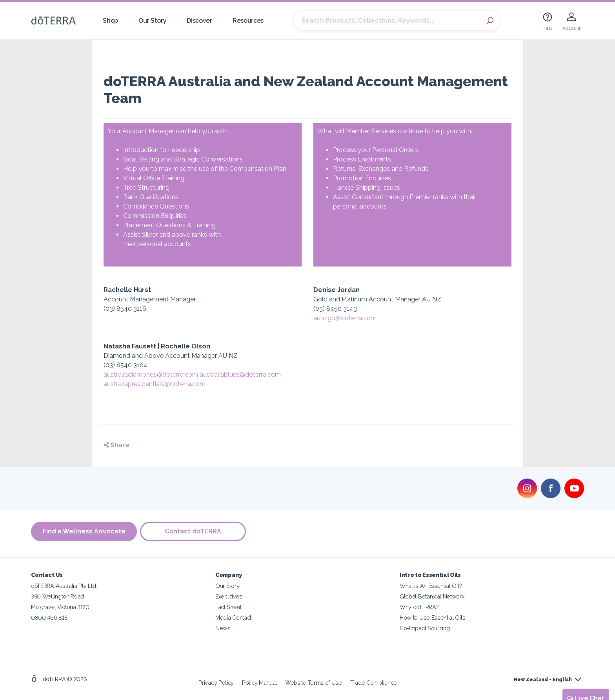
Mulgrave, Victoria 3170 (60, 607)
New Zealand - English (543, 679)
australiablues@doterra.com (240, 374)
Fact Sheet (228, 607)
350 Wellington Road (57, 596)
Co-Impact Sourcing (425, 628)
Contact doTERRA (194, 531)
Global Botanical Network (432, 596)
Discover (199, 21)
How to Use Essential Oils (432, 617)
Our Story (152, 21)
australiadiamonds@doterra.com (151, 374)
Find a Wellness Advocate (84, 531)
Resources (248, 21)
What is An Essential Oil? (431, 585)
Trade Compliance (374, 682)
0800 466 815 (49, 617)
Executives (229, 596)
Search (490, 21)
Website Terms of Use (314, 682)
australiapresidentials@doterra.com (155, 384)
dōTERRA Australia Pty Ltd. (64, 585)
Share (116, 445)
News (223, 628)
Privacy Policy (216, 682)
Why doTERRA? (419, 607)
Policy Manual (259, 682)
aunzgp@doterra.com (345, 318)
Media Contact (233, 617)
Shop (110, 21)
